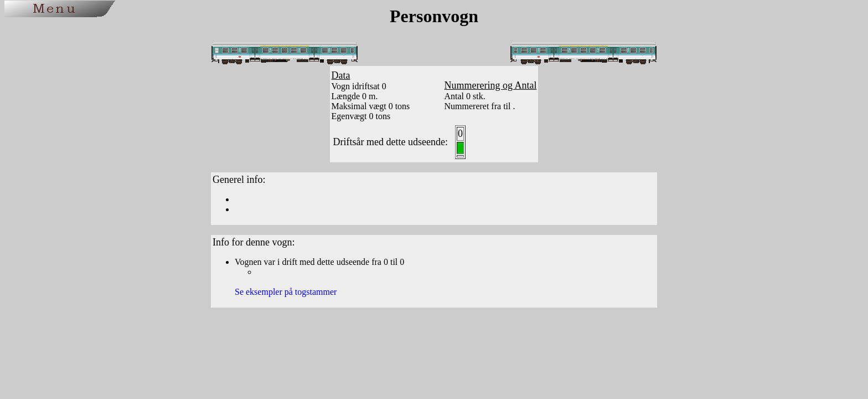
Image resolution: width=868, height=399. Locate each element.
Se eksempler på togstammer (286, 292)
